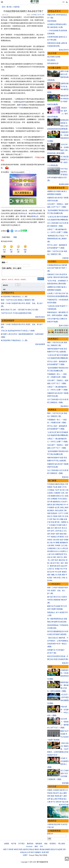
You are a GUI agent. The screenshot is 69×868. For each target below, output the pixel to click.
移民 (65, 557)
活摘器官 (57, 493)
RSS (41, 846)
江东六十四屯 (61, 548)
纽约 (32, 852)
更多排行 (65, 663)
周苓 (49, 796)
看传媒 (42, 849)
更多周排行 (65, 406)
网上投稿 (62, 844)
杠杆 (60, 528)
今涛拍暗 (56, 790)
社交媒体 (52, 525)
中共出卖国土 (63, 499)
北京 (67, 537)
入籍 (51, 563)
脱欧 (49, 528)
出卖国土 (50, 493)
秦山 (52, 799)
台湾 (58, 537)
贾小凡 (65, 790)
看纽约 (37, 849)
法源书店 (26, 849)
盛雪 (65, 796)
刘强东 (50, 540)
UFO (65, 505)
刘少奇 (52, 572)
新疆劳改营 (59, 554)
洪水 (49, 499)
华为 (58, 519)
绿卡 (55, 563)
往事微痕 (54, 499)
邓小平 (63, 569)
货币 (52, 531)
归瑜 (54, 793)
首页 (3, 7)
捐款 (46, 844)
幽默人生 (55, 575)
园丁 (61, 796)
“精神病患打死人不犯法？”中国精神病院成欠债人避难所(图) (58, 239)
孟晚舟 (52, 510)
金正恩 (57, 507)
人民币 (57, 531)
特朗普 (50, 487)
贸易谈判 (54, 513)
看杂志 (32, 849)
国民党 (50, 505)
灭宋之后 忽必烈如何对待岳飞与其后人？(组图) (18, 332)
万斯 (65, 510)
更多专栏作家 (64, 805)
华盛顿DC (38, 852)
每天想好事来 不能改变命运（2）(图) (14, 298)
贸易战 (52, 490)
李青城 (61, 799)
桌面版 (7, 844)
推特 (36, 846)
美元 (63, 528)
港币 (49, 534)
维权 (52, 545)
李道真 (50, 793)
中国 (22, 105)
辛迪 (63, 802)
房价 (58, 540)
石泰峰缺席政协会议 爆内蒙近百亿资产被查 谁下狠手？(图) (57, 268)
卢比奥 (55, 487)
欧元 (61, 531)
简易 (61, 790)
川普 (66, 484)
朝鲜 (60, 525)
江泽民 (66, 513)
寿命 (64, 578)
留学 (53, 560)
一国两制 (63, 522)
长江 (63, 496)
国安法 (59, 496)
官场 (52, 522)
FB (57, 525)
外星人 (59, 578)
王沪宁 (61, 513)
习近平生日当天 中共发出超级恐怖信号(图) (16, 314)
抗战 (62, 566)
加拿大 (65, 525)
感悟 (63, 575)
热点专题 (52, 53)
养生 (51, 581)
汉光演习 (64, 502)
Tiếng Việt (38, 855)
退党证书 (54, 849)
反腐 (65, 519)
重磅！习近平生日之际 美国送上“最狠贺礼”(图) (18, 301)
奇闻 (55, 578)
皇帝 (60, 572)
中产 (49, 537)
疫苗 (67, 496)
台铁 (63, 493)
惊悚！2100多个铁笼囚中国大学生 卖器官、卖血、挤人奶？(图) (58, 590)
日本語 (45, 855)
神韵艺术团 (18, 849)
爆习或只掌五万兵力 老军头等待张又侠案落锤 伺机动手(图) (57, 600)
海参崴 (53, 537)
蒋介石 (52, 569)
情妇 (55, 519)
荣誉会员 (24, 213)
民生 (58, 563)
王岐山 (62, 507)
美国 (49, 513)
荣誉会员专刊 (54, 11)
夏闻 (65, 793)
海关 (57, 560)
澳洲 (51, 566)
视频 (50, 667)
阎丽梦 (52, 507)
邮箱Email (50, 834)
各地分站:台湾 (25, 852)
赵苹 (49, 799)
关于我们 (21, 844)
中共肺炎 (50, 484)
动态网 (60, 849)
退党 (54, 505)
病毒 (59, 487)
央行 (52, 528)
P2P (54, 543)
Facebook (29, 846)
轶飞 (58, 793)
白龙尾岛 (63, 551)
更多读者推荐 (40, 345)
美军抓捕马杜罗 (53, 63)
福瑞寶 (47, 849)
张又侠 (62, 490)
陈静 (52, 796)
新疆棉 (53, 496)
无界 (64, 849)
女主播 (54, 557)
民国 (55, 566)
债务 (56, 528)
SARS (53, 554)
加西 (47, 852)
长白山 (57, 551)
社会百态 (64, 824)
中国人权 (50, 827)
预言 (51, 578)
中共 (3, 17)
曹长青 (59, 802)
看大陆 (9, 7)
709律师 (57, 545)
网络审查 (52, 548)
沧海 (67, 802)
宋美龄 (57, 569)
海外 (62, 563)
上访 (62, 545)
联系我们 (53, 844)
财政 (61, 534)
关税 (56, 510)
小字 (43, 15)
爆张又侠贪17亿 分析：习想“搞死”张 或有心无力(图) (20, 311)
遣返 (60, 560)
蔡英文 (62, 537)
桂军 (59, 566)
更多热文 (65, 477)
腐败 (62, 519)
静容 (56, 799)
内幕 (59, 516)
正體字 (25, 855)
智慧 (60, 575)
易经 (49, 575)
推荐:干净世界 (8, 849)
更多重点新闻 (64, 184)
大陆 (51, 543)
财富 (65, 534)
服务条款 (30, 844)
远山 (61, 793)
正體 (63, 2)
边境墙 (61, 510)
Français (32, 855)
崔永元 (50, 516)
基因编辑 (63, 543)
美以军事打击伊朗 (54, 57)
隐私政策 (39, 844)
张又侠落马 (51, 60)
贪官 (51, 519)
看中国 (57, 522)
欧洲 (44, 852)
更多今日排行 (64, 326)
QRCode (17, 231)
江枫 (49, 802)
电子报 (14, 844)
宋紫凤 (50, 790)
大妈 (54, 540)
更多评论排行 (40, 318)
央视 (58, 557)
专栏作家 (52, 787)
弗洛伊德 (59, 505)
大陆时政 (16, 7)
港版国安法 (57, 502)
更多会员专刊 (64, 50)
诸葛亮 (64, 572)
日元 (65, 531)
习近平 (57, 490)
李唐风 (57, 796)
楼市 (58, 534)
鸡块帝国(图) (52, 21)
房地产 (53, 534)
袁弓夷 (50, 502)
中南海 (55, 516)
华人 (62, 557)
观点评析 (57, 824)
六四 (67, 490)
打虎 (49, 522)
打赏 (35, 15)
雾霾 (57, 543)
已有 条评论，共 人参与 (11, 268)
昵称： (5, 262)
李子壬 (53, 802)
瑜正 (65, 799)
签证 (64, 560)
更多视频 (65, 783)
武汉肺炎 (61, 484)
